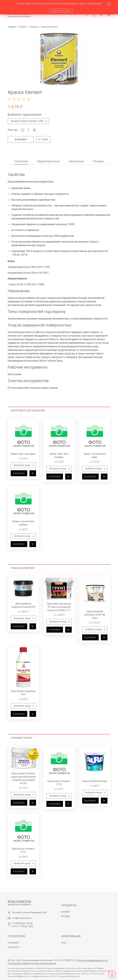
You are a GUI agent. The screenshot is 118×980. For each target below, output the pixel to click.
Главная (12, 27)
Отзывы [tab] (98, 161)
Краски (34, 27)
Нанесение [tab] (76, 161)
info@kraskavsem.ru (22, 918)
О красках (13, 943)
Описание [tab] (21, 161)
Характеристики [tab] (48, 161)
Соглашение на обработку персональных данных (32, 963)
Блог (64, 943)
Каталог (23, 27)
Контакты (13, 947)
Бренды (65, 916)
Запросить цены (61, 11)
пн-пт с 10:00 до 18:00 (23, 925)
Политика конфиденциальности (92, 960)
